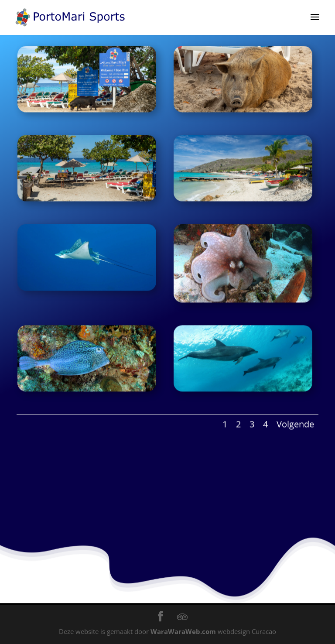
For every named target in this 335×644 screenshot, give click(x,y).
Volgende (295, 421)
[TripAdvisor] (182, 617)
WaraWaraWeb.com (183, 631)
